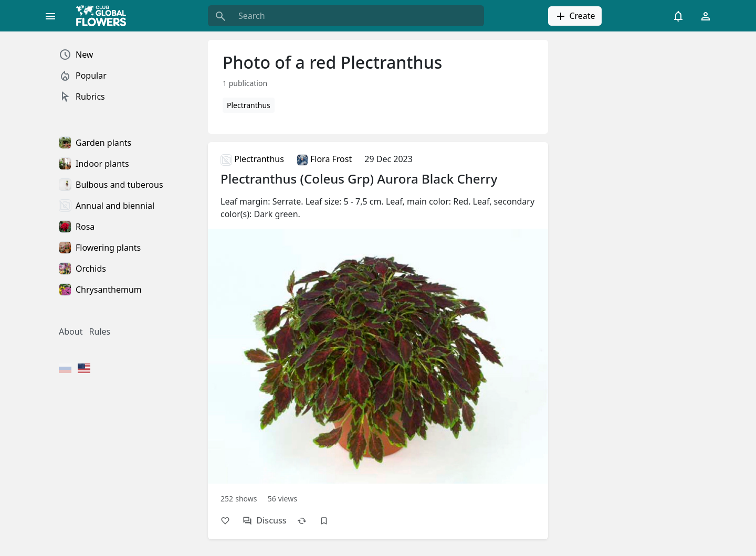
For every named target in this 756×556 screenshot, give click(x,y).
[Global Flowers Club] (104, 16)
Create (575, 16)
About (71, 332)
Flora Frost (324, 159)
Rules (100, 332)
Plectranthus (249, 105)
